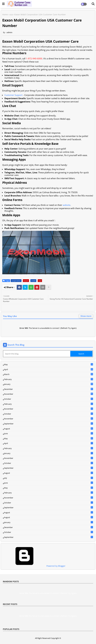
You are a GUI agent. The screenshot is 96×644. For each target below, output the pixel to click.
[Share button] (49, 287)
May (48, 365)
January (48, 384)
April (48, 369)
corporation (16, 281)
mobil (33, 281)
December (48, 389)
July (48, 478)
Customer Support (13, 95)
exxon (26, 281)
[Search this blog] (37, 354)
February (48, 379)
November (48, 394)
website (66, 205)
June (48, 433)
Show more (86, 316)
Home (5, 14)
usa (11, 14)
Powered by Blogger (34, 566)
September (48, 424)
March (48, 374)
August (48, 429)
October (48, 399)
